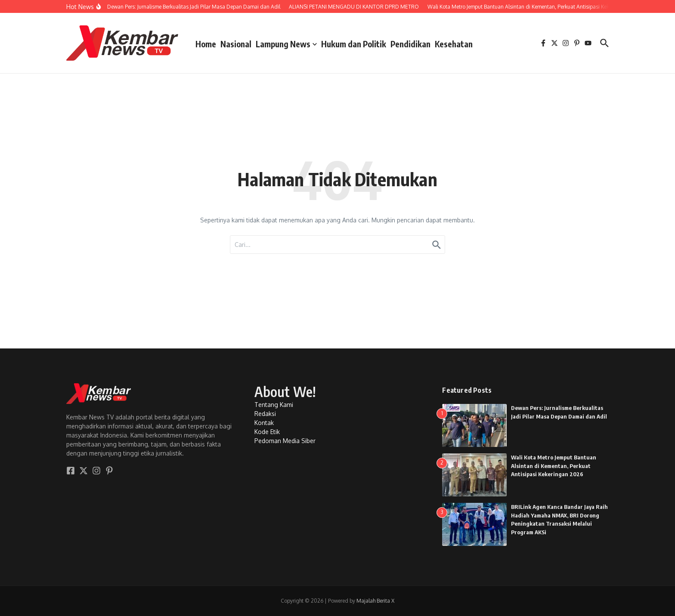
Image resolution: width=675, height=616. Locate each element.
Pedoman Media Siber (285, 441)
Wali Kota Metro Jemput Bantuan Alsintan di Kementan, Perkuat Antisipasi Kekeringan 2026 (554, 466)
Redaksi (265, 414)
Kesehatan (454, 44)
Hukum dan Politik (354, 44)
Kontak (264, 423)
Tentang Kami (274, 405)
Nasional (236, 44)
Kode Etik (267, 432)
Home (206, 44)
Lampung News (286, 44)
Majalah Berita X (375, 601)
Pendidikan (410, 44)
